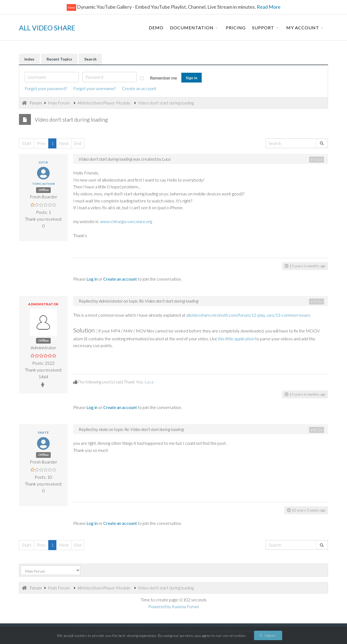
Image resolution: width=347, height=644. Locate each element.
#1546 (317, 301)
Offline (44, 190)
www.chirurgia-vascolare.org (126, 221)
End (78, 143)
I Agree (270, 635)
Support (263, 28)
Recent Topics (59, 59)
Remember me (159, 78)
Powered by (160, 606)
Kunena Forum (185, 606)
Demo (156, 28)
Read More (268, 7)
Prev (41, 143)
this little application (236, 339)
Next (64, 143)
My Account (303, 28)
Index (29, 59)
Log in (92, 279)
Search (90, 59)
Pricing (236, 28)
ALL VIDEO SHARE (47, 28)
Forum (36, 103)
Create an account (139, 88)
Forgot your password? (46, 88)
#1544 (317, 159)
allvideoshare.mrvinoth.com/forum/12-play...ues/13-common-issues (248, 315)
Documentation (192, 28)
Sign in (192, 78)
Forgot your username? (94, 88)
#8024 (317, 430)
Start (27, 143)
